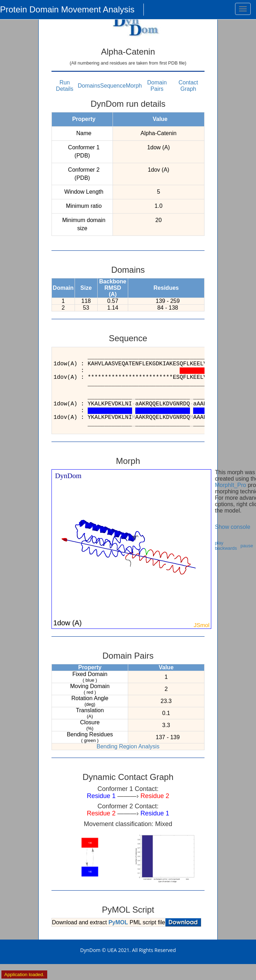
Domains (89, 86)
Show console (233, 527)
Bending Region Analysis (128, 746)
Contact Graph (188, 86)
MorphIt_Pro (230, 485)
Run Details (65, 86)
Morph (134, 86)
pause (247, 546)
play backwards (226, 546)
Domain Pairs (157, 86)
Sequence (113, 86)
